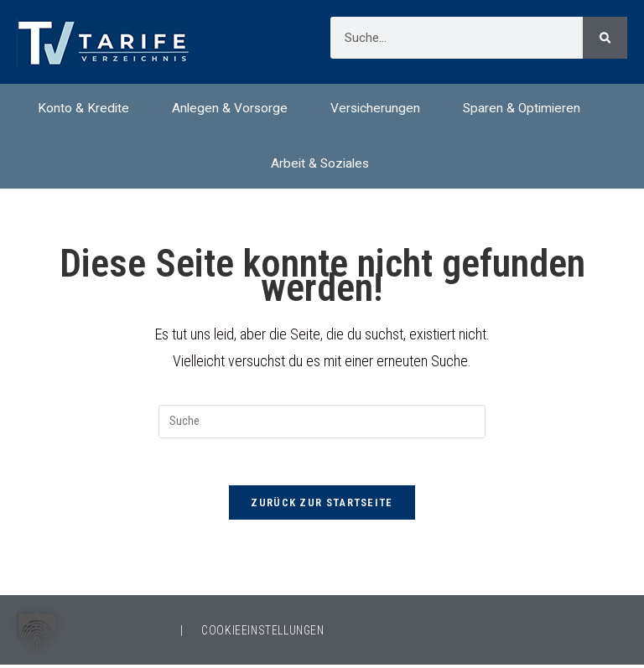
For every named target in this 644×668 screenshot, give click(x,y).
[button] (37, 631)
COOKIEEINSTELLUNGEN (262, 634)
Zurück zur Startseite (322, 506)
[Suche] (605, 38)
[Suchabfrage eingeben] (322, 422)
